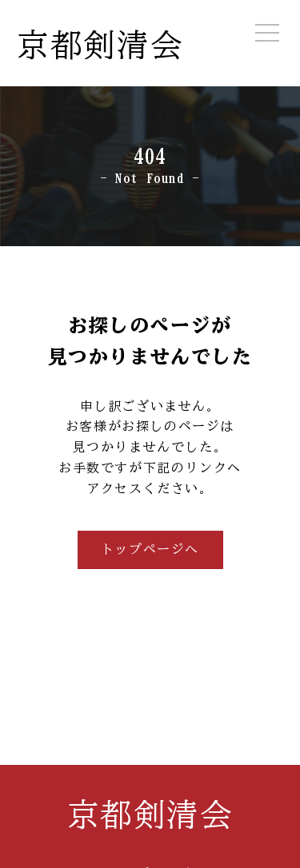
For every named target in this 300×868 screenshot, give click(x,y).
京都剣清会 (100, 45)
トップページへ (150, 549)
